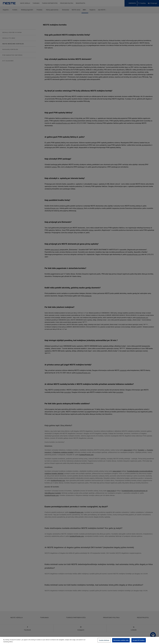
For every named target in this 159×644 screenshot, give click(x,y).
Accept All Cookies (139, 640)
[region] (79, 640)
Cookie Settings (104, 640)
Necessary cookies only (121, 640)
